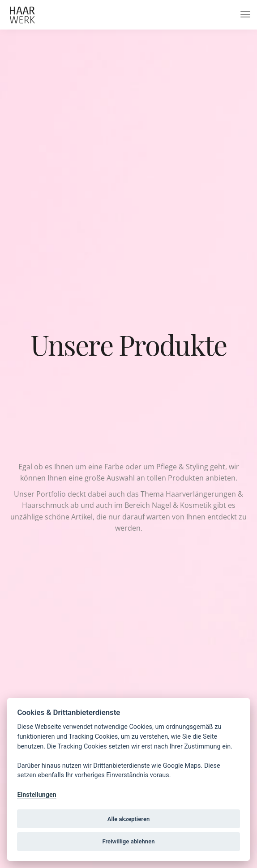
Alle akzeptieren (129, 819)
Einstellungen (36, 795)
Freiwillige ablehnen (128, 841)
